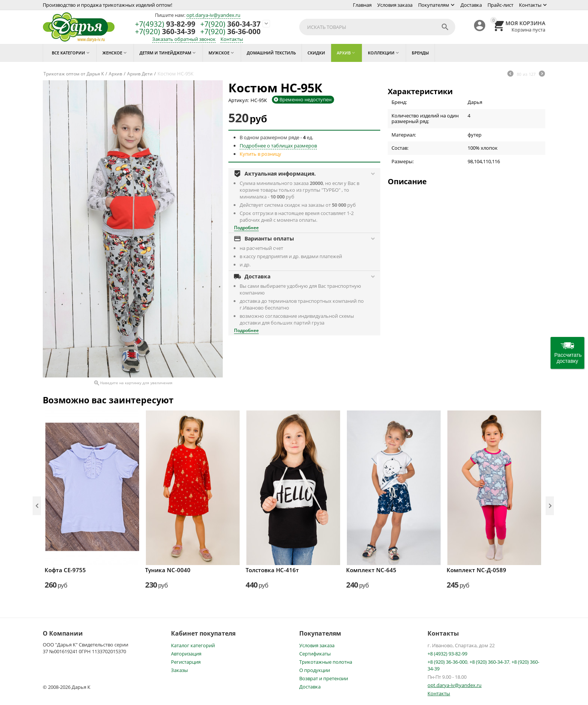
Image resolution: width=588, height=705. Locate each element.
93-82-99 (165, 24)
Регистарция (186, 662)
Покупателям (434, 5)
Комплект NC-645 (371, 570)
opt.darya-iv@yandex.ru (213, 15)
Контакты (530, 5)
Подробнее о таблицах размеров (278, 146)
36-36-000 (230, 32)
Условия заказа (395, 5)
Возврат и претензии (324, 678)
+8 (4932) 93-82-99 (447, 654)
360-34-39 (165, 32)
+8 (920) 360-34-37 (489, 662)
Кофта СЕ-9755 (65, 570)
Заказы (179, 670)
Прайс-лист (500, 5)
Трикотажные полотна (326, 662)
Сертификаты (315, 654)
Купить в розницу (260, 154)
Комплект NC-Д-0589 (476, 570)
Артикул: (238, 100)
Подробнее (246, 228)
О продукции (315, 670)
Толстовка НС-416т (272, 570)
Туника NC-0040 (168, 570)
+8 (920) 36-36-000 (447, 662)
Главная (362, 5)
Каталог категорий (193, 645)
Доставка (471, 5)
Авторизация (186, 654)
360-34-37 (230, 24)
